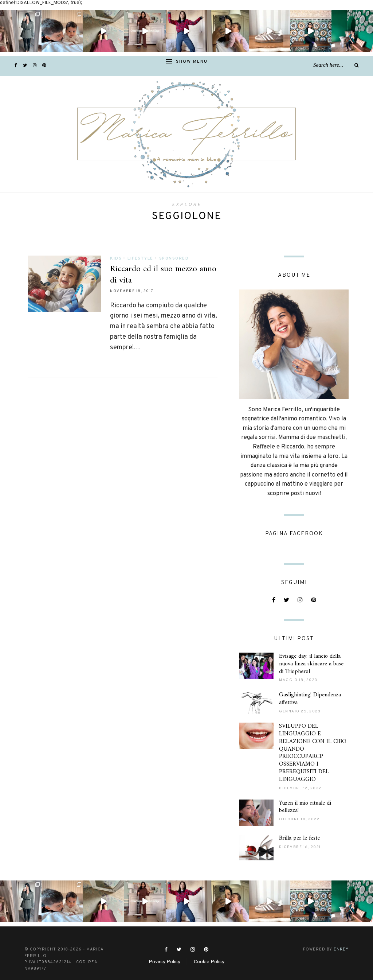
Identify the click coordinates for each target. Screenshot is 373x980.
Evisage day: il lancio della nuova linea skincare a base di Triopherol (311, 654)
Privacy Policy (164, 952)
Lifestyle (140, 258)
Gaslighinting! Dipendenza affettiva (310, 689)
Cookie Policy (209, 952)
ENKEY (341, 939)
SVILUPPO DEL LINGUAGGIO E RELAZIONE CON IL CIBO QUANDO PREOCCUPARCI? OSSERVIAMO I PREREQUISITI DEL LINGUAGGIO (313, 743)
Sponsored (174, 258)
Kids (116, 258)
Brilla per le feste (299, 828)
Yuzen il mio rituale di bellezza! (305, 797)
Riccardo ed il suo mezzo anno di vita (163, 275)
